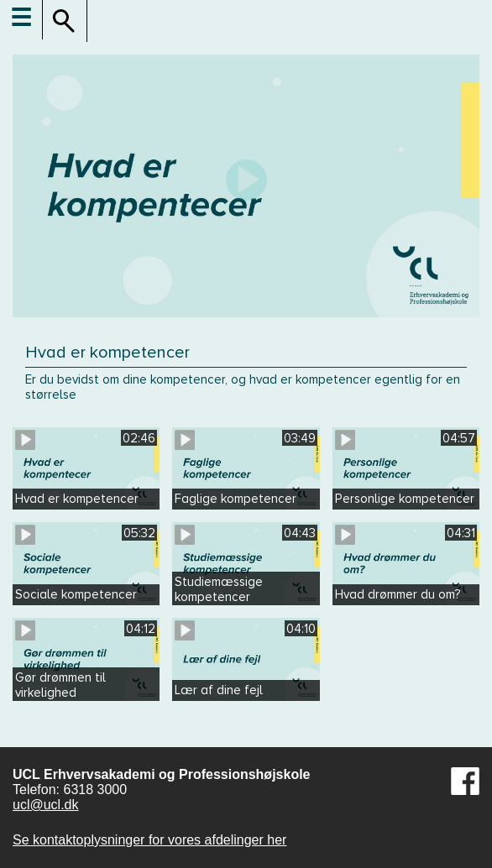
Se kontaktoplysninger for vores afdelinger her (149, 840)
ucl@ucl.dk (46, 805)
